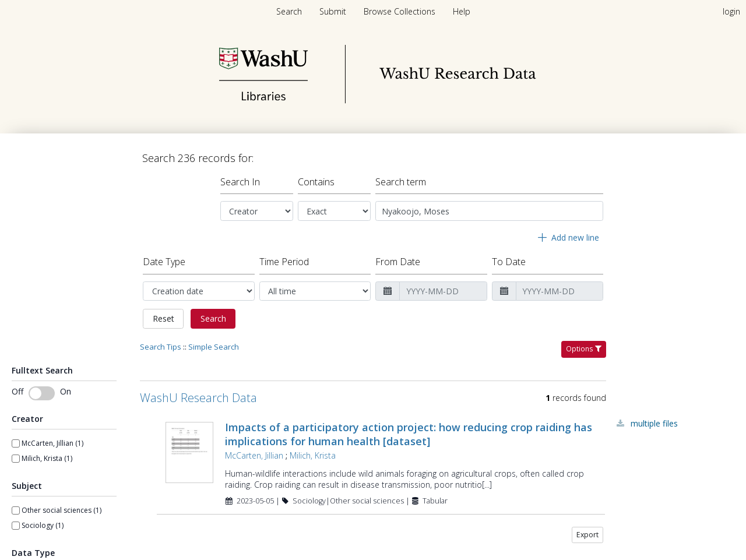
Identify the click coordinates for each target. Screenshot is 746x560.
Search (213, 314)
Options (584, 344)
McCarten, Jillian (254, 451)
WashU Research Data (198, 393)
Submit (334, 11)
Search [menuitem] (289, 11)
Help (462, 11)
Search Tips (161, 342)
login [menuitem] (731, 11)
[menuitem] (334, 11)
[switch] (42, 389)
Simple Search (214, 342)
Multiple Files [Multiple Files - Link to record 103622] (654, 419)
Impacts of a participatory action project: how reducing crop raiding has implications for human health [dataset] (409, 429)
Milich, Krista (313, 451)
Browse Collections (401, 11)
